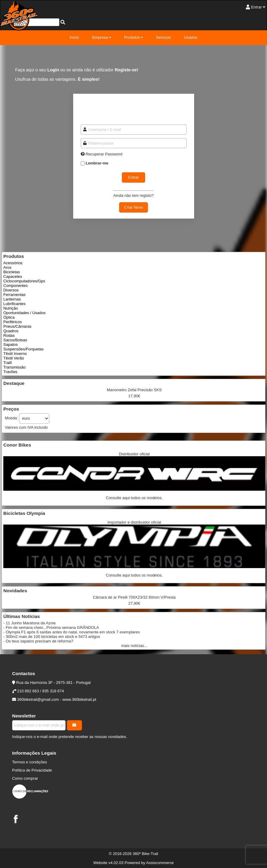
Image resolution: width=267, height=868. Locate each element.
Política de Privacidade (32, 770)
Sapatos (11, 345)
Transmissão (15, 367)
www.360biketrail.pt (80, 699)
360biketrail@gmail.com (38, 699)
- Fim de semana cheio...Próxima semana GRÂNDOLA (51, 627)
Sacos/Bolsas (15, 340)
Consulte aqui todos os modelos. (134, 498)
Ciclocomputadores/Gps (24, 281)
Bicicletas (12, 272)
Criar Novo (134, 207)
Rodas (9, 335)
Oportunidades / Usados (24, 313)
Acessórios (13, 263)
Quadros (11, 331)
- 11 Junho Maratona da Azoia (29, 623)
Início (74, 37)
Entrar (256, 7)
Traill (8, 363)
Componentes (16, 286)
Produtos (132, 37)
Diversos (11, 290)
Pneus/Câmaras (17, 326)
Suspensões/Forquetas (23, 349)
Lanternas (12, 299)
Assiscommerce (160, 863)
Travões (10, 372)
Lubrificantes (14, 304)
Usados (191, 37)
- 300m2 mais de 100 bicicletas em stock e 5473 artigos (52, 637)
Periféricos (13, 322)
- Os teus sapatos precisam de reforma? (38, 641)
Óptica (9, 317)
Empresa (100, 37)
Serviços (163, 37)
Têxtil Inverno (15, 354)
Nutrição (11, 308)
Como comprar (25, 778)
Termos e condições (29, 762)
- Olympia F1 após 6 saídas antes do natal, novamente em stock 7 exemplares (72, 632)
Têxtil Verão (14, 358)
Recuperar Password (104, 154)
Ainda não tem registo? (134, 195)
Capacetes (13, 276)
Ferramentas (14, 295)
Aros (7, 267)
